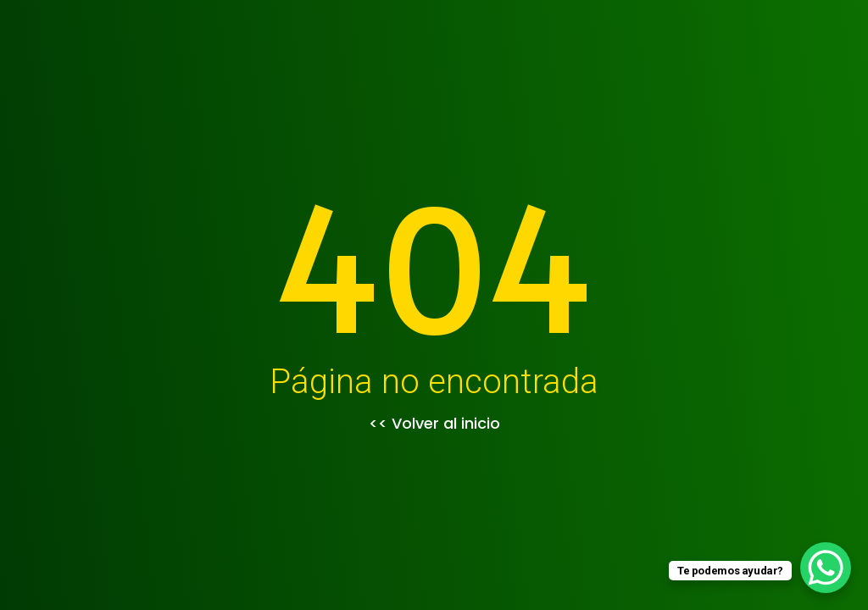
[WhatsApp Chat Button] (826, 568)
